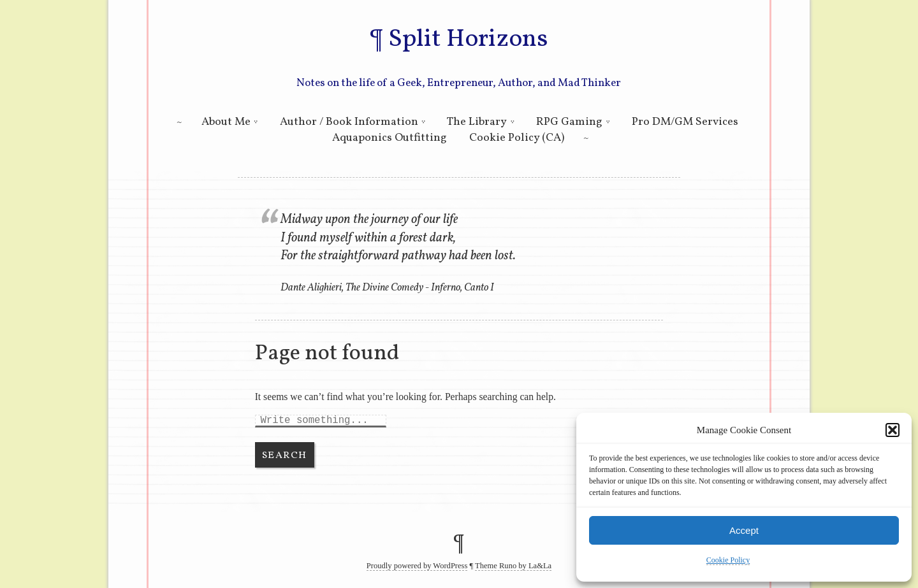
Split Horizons (468, 39)
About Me (226, 122)
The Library (477, 122)
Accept (744, 530)
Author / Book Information (349, 122)
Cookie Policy (728, 560)
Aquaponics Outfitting (390, 138)
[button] (892, 430)
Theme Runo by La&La (513, 566)
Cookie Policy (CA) (517, 138)
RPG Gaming (569, 122)
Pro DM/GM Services (685, 122)
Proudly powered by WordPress (417, 566)
